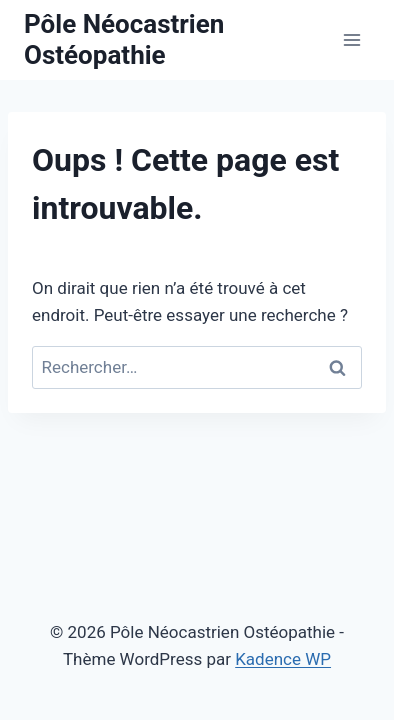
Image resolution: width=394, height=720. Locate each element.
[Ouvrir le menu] (351, 39)
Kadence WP (283, 659)
